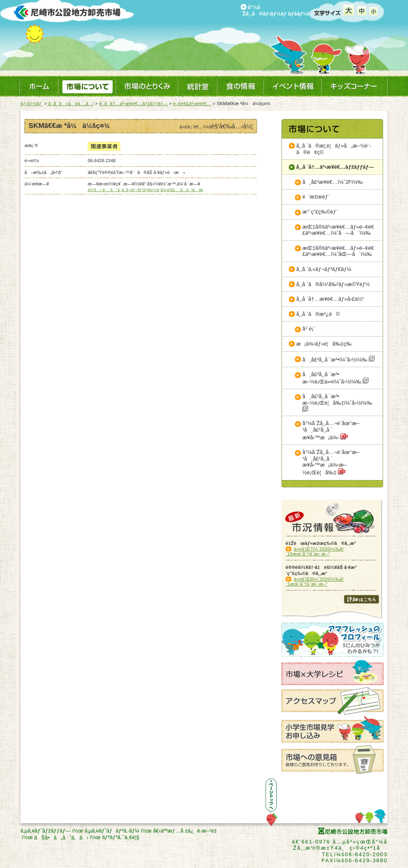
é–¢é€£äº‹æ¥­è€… (192, 104)
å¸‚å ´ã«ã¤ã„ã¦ (70, 104)
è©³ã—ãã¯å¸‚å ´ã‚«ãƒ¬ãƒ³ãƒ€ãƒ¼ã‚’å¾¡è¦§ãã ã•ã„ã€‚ (146, 190)
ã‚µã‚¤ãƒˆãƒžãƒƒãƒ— (45, 831)
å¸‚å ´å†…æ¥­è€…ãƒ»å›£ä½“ (330, 299)
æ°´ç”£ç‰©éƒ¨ (320, 212)
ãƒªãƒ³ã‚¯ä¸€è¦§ (121, 837)
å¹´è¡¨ (309, 329)
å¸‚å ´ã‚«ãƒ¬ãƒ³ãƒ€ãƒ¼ (324, 269)
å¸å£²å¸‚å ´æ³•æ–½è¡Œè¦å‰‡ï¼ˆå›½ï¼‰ (337, 402)
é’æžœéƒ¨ (316, 197)
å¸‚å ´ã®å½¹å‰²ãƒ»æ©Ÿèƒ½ (333, 284)
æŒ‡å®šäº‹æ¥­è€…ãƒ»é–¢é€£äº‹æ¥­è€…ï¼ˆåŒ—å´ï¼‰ (338, 251)
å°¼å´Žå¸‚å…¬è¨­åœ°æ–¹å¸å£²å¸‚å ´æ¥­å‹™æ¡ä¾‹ (331, 430)
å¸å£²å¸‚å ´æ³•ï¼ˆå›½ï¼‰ (338, 359)
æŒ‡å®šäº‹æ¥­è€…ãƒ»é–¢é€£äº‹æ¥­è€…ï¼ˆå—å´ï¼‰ (338, 230)
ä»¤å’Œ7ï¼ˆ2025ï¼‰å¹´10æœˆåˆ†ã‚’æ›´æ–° (315, 551)
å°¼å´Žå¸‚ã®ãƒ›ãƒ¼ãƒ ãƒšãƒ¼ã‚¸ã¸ (282, 10)
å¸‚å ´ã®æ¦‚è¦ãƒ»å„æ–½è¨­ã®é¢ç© (334, 149)
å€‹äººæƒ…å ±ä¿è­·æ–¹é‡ (186, 831)
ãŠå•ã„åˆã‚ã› (61, 838)
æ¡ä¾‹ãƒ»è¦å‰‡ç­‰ (324, 344)
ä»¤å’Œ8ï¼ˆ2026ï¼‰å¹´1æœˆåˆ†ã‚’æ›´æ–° (315, 582)
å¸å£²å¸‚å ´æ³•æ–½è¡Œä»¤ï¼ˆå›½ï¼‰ (335, 378)
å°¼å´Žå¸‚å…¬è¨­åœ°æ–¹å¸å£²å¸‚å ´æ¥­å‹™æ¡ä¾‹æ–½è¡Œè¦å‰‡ (331, 462)
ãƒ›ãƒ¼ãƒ (32, 104)
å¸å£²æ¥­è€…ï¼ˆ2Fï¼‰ (333, 182)
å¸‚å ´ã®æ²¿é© (318, 314)
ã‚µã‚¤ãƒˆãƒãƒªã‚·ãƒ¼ (112, 831)
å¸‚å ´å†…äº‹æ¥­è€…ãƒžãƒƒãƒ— (133, 104)
